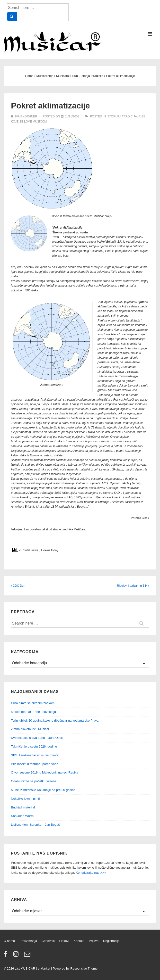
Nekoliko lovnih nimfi (25, 799)
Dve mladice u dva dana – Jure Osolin (38, 738)
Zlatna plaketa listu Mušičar (30, 729)
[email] (28, 956)
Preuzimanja (28, 941)
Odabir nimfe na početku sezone (34, 781)
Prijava (94, 941)
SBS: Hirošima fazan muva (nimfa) (35, 755)
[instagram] (17, 956)
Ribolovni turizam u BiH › (133, 586)
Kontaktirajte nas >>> (91, 873)
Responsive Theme (84, 968)
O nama (9, 941)
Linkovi (64, 941)
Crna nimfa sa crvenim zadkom (33, 703)
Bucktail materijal (23, 807)
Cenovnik (48, 941)
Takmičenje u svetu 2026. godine (34, 746)
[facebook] (7, 956)
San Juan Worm (22, 816)
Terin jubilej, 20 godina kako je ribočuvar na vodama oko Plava (55, 721)
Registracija (111, 941)
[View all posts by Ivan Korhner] (24, 116)
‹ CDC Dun (18, 586)
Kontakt (79, 941)
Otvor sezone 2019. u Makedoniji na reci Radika (45, 772)
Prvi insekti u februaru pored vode (35, 764)
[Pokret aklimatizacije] (72, 116)
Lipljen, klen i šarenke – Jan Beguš (35, 825)
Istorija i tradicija (122, 116)
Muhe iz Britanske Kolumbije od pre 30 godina (43, 790)
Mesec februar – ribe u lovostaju (33, 712)
